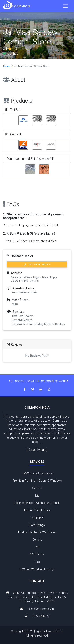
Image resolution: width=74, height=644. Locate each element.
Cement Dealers (22, 320)
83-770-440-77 (40, 616)
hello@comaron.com (40, 609)
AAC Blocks (37, 554)
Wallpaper (37, 518)
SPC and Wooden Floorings (37, 569)
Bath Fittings (37, 525)
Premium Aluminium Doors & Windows (37, 481)
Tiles (37, 562)
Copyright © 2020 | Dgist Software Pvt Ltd (37, 634)
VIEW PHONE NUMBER (37, 264)
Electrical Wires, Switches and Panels (37, 503)
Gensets (37, 488)
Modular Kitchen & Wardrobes (37, 532)
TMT (37, 547)
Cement (37, 540)
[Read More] (37, 450)
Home (7, 66)
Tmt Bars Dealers (22, 316)
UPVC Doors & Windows (37, 473)
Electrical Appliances (37, 510)
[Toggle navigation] (66, 6)
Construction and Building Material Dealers (38, 324)
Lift (37, 496)
